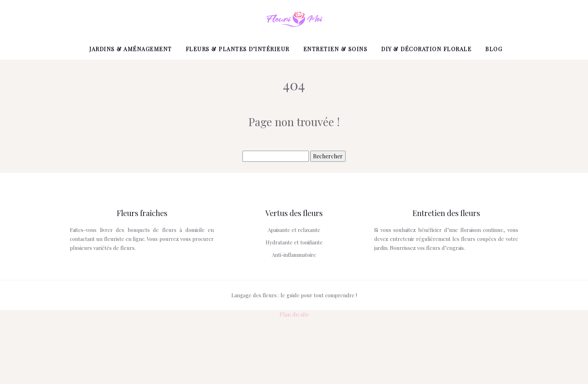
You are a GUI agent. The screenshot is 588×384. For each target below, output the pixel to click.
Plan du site (294, 314)
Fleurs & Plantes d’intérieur (238, 49)
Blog (494, 49)
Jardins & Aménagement (131, 49)
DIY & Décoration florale (426, 49)
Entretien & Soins (336, 49)
